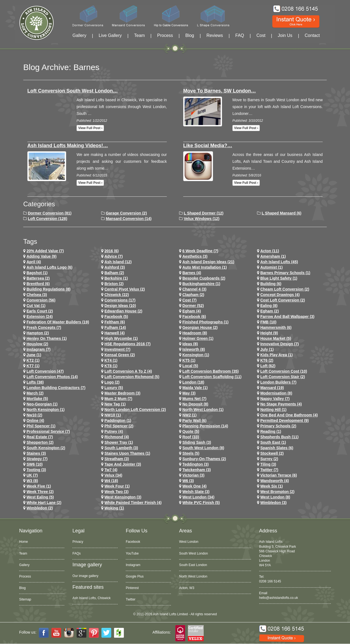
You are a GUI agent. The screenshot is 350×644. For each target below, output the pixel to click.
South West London (193, 553)
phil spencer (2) (119, 426)
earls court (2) (40, 311)
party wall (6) (194, 420)
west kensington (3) (123, 497)
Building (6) (271, 284)
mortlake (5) (37, 399)
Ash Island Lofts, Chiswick (91, 598)
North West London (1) (203, 410)
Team (139, 35)
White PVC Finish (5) (201, 503)
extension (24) (40, 317)
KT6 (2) (267, 360)
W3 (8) (32, 481)
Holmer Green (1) (198, 338)
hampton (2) (38, 333)
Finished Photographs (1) (205, 322)
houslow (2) (37, 344)
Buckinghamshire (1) (201, 284)
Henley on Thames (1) (47, 338)
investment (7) (117, 349)
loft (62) (268, 366)
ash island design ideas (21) (208, 262)
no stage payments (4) (281, 404)
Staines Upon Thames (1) (127, 453)
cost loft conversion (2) (283, 300)
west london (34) (198, 497)
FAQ (240, 35)
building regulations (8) (49, 289)
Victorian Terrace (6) (279, 475)
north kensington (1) (46, 410)
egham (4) (192, 311)
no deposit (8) (195, 404)
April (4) (34, 262)
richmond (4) (117, 437)
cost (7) (189, 300)
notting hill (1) (273, 410)
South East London (193, 565)
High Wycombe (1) (121, 338)
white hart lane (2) (44, 503)
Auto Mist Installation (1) (205, 267)
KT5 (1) (189, 360)
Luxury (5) (114, 388)
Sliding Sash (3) (197, 442)
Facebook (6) (194, 317)
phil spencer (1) (41, 426)
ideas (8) (190, 344)
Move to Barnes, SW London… (220, 91)
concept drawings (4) (280, 295)
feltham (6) (115, 322)
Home (24, 542)
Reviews (215, 35)
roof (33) (191, 437)
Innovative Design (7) (280, 344)
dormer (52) (193, 306)
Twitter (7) (269, 470)
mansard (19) (272, 388)
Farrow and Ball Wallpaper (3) (287, 317)
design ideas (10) (120, 306)
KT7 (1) (33, 366)
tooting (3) (36, 470)
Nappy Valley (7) (275, 399)
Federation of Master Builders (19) (58, 322)
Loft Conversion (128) (48, 219)
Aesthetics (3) (195, 256)
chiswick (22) (117, 295)
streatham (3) (117, 459)
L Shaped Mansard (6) (282, 213)
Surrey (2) (269, 459)
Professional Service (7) (48, 431)
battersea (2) (38, 278)
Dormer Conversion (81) (50, 213)
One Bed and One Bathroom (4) (289, 415)
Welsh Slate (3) (196, 492)
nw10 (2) (34, 415)
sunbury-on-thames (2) (204, 459)
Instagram (133, 565)
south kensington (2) (46, 448)
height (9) (269, 333)
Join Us (285, 35)
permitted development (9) (285, 420)
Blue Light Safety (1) (279, 278)
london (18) (193, 382)
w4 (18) (111, 481)
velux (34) (113, 475)
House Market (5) (276, 338)
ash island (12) (118, 262)
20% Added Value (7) (45, 251)
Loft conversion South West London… (73, 91)
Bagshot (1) (37, 273)
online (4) (35, 420)
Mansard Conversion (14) (129, 219)
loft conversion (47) (45, 371)
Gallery (79, 35)
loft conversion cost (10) (284, 371)
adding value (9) (42, 256)
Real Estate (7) (40, 437)
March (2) (35, 393)
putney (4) (114, 431)
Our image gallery (85, 576)
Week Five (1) (39, 486)
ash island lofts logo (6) (49, 267)
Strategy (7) (37, 459)
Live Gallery (110, 35)
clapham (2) (193, 295)
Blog (190, 35)
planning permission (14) (205, 426)
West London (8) (275, 497)
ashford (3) (115, 267)
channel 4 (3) (194, 289)
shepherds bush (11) (279, 437)
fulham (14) (115, 327)
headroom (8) (195, 333)
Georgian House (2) (200, 327)
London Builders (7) (278, 382)
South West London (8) (203, 448)
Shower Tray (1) (119, 442)
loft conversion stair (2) (283, 377)
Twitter (131, 599)
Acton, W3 (187, 588)
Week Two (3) (116, 492)
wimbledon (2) (40, 508)
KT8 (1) (111, 366)
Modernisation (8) (276, 393)
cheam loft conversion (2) (285, 289)
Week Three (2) (40, 492)
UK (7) (32, 475)
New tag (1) (115, 404)
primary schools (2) (278, 426)
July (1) (267, 349)
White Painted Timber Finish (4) (133, 503)
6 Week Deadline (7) (200, 251)
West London (189, 542)
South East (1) (273, 442)
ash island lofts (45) (279, 262)
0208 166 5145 (270, 581)
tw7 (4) (111, 470)
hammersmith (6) (276, 327)
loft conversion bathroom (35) (211, 371)
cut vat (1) (36, 306)
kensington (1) (196, 355)
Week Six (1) (272, 486)
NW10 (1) (113, 415)
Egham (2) (270, 311)
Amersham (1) (273, 256)
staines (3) (36, 453)
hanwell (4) (115, 333)
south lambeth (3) (121, 448)
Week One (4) (194, 486)
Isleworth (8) (194, 349)
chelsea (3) (37, 295)
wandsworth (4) (275, 481)
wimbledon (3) (273, 503)
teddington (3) (196, 464)
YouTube (132, 553)
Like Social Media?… (208, 146)
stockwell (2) (272, 453)
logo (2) (112, 382)
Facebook (133, 542)
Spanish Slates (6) (277, 448)
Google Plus (135, 576)
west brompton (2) (277, 492)
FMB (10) (268, 322)
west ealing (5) (40, 497)
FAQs (77, 553)
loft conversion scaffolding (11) (212, 377)
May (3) (189, 393)
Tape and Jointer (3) (123, 464)
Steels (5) (191, 453)
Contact (312, 35)
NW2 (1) (189, 415)
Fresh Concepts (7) (44, 327)
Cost (261, 35)
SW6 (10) (35, 464)
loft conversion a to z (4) (128, 371)
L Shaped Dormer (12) (204, 213)
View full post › (90, 128)
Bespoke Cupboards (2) (204, 278)
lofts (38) (35, 382)
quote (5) (191, 431)
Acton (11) (270, 251)
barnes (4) (192, 273)
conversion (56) (41, 300)
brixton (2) (114, 284)
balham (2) (114, 273)
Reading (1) (271, 431)
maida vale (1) (195, 388)
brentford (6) (38, 284)
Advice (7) (114, 256)
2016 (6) (112, 251)
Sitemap (25, 599)
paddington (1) (118, 420)
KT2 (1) (33, 360)
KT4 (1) (111, 360)
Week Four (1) (117, 486)
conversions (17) (120, 300)
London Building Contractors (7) (56, 388)
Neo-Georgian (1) (42, 404)
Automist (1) (272, 267)
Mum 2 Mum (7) (118, 399)
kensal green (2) (120, 355)
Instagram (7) (39, 349)
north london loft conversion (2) (135, 410)
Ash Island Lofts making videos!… (68, 146)
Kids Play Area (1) (277, 355)
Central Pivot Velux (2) (125, 289)
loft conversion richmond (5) (132, 377)
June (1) (34, 355)
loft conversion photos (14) (52, 377)
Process (165, 35)
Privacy (78, 542)
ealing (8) (269, 306)
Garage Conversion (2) (126, 213)
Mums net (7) (194, 399)
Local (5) (190, 366)
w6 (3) (188, 481)
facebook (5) (116, 317)
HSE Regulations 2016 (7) (128, 344)
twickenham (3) (197, 470)
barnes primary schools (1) (285, 273)
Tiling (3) (268, 464)
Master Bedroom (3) (122, 393)
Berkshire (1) (116, 278)
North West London (193, 576)
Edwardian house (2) (123, 311)
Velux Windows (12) (202, 219)
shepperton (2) (40, 442)
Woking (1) (114, 508)
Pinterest (132, 588)
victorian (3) (193, 475)
